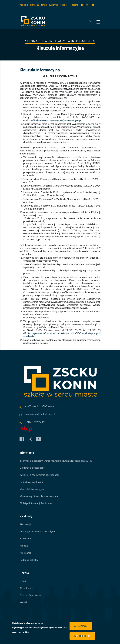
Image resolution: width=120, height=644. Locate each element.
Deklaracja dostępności (32, 468)
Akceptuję (81, 626)
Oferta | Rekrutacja (30, 595)
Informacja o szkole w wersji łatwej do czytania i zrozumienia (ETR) (56, 461)
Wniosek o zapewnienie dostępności (39, 475)
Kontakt (24, 602)
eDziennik (53, 5)
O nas (23, 581)
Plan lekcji (24, 5)
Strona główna (39, 41)
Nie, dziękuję (82, 636)
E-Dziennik (26, 538)
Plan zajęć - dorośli (38, 5)
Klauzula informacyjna (32, 489)
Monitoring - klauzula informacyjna (39, 496)
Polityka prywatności (31, 482)
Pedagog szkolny (29, 560)
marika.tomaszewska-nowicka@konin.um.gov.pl (55, 120)
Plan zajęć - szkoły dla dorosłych (37, 531)
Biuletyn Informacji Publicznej (36, 503)
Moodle (63, 5)
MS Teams (73, 5)
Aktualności (26, 588)
